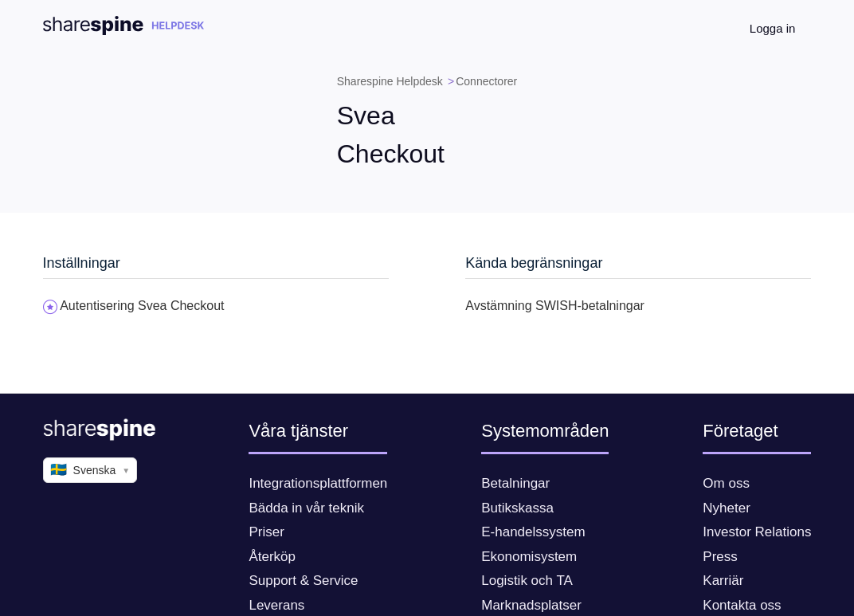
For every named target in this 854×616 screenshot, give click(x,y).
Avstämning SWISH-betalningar (555, 306)
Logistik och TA (527, 581)
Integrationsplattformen (318, 483)
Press (720, 557)
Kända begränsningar (534, 263)
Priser (266, 532)
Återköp (272, 557)
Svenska (90, 470)
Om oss (726, 483)
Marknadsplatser (531, 605)
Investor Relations (757, 532)
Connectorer (486, 81)
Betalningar (515, 483)
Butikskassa (517, 508)
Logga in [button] (773, 28)
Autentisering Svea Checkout (142, 306)
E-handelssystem (533, 532)
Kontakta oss (742, 605)
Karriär (723, 581)
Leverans (276, 605)
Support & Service (303, 581)
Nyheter (727, 508)
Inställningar (82, 263)
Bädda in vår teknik (306, 508)
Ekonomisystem (529, 557)
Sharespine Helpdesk (390, 81)
